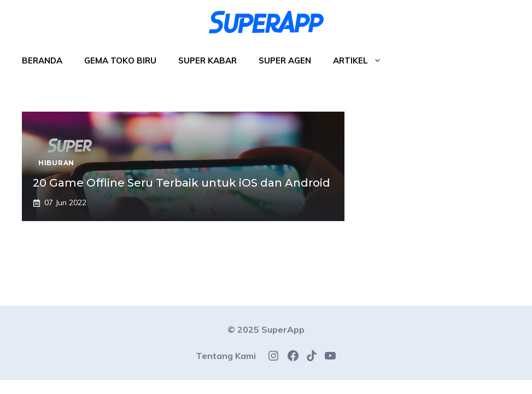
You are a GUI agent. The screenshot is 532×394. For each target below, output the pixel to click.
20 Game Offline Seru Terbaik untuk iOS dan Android (182, 183)
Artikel (363, 61)
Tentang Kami (226, 356)
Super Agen (285, 60)
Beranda (42, 60)
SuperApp (283, 329)
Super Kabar (207, 60)
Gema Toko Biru (120, 60)
